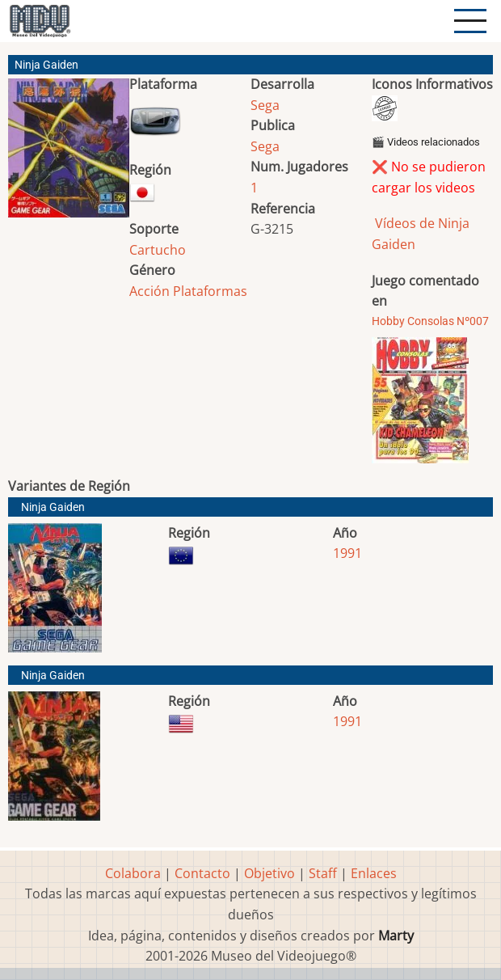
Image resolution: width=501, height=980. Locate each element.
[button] (69, 154)
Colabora (133, 873)
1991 (347, 553)
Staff (323, 873)
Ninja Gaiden (53, 507)
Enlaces (374, 873)
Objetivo (269, 873)
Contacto (202, 873)
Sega (265, 105)
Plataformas (210, 291)
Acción (149, 291)
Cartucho (158, 250)
